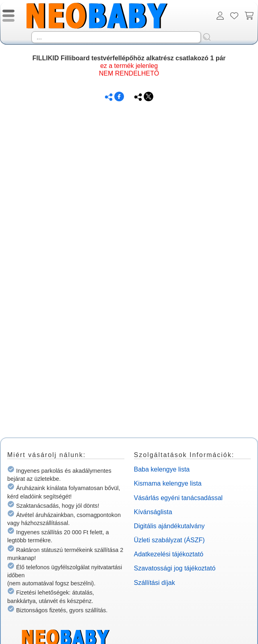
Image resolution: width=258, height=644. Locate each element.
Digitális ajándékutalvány (169, 526)
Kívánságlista (153, 512)
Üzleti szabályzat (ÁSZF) (169, 540)
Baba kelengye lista (162, 469)
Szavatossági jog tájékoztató (175, 568)
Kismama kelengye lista (168, 483)
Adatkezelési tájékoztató (169, 554)
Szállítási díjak (155, 583)
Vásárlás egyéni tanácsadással (179, 498)
